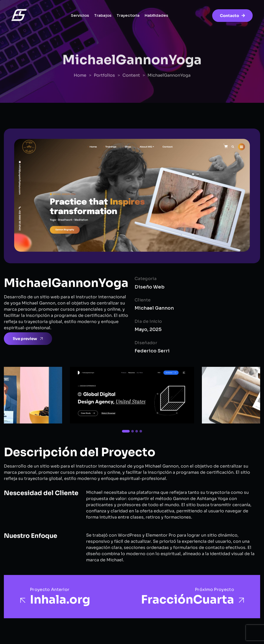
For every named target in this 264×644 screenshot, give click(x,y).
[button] (126, 431)
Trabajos (103, 15)
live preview (28, 339)
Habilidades (156, 15)
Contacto (232, 16)
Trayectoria (128, 15)
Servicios (80, 15)
